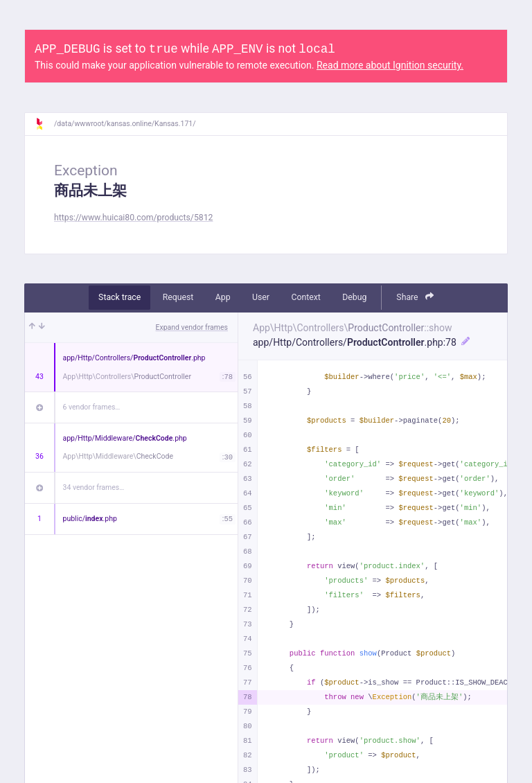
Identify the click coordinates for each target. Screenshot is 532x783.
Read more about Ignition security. (390, 65)
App (223, 297)
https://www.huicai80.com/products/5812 (133, 218)
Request (178, 297)
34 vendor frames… (94, 487)
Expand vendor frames (192, 327)
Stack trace (119, 297)
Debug (354, 297)
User (261, 297)
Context (305, 297)
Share (415, 297)
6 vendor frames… (92, 407)
